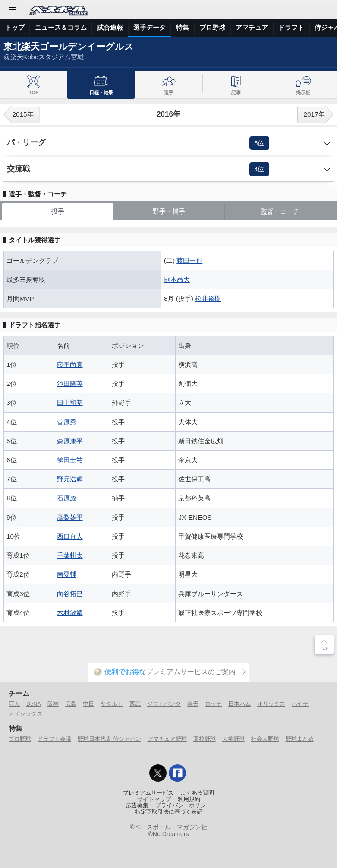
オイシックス (25, 714)
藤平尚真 (70, 365)
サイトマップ (154, 799)
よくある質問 (197, 793)
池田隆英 (70, 383)
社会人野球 (265, 739)
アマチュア (252, 27)
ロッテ (213, 704)
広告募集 (137, 805)
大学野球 (233, 739)
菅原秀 (67, 422)
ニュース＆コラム (61, 27)
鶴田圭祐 (70, 460)
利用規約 (189, 799)
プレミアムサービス (148, 793)
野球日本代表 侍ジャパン (109, 739)
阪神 (53, 704)
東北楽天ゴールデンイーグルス (69, 46)
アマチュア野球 (167, 739)
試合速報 (110, 27)
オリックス (271, 704)
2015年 (23, 114)
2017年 (314, 114)
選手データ (150, 27)
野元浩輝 (70, 479)
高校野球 (205, 739)
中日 (88, 704)
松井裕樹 (208, 298)
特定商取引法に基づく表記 (169, 812)
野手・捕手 (169, 211)
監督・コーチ (280, 211)
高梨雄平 (70, 517)
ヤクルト (112, 704)
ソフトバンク (164, 704)
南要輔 (67, 574)
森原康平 (70, 441)
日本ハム (239, 704)
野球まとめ (300, 739)
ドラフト (291, 27)
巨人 (14, 704)
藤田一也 (189, 260)
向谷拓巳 (70, 594)
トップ (15, 27)
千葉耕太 (70, 555)
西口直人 (70, 536)
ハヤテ (300, 704)
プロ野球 (212, 27)
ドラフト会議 (54, 739)
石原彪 (67, 498)
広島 (71, 704)
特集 (183, 27)
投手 (58, 211)
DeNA (34, 704)
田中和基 (70, 402)
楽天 (193, 704)
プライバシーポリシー (183, 805)
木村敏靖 (70, 613)
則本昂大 (177, 279)
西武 (135, 704)
